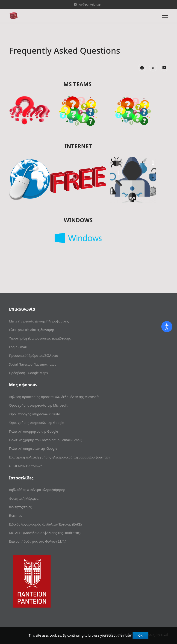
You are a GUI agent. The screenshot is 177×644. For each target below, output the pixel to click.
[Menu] (165, 16)
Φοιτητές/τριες (20, 507)
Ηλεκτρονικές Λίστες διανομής (32, 330)
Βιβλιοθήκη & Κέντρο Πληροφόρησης (37, 490)
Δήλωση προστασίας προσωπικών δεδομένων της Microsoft (54, 397)
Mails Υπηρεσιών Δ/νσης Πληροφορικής (39, 321)
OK (140, 636)
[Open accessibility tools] (167, 327)
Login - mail (18, 347)
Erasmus (15, 515)
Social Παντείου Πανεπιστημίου (33, 364)
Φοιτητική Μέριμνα (24, 498)
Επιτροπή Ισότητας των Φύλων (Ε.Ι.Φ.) (38, 541)
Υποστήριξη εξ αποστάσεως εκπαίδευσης (40, 338)
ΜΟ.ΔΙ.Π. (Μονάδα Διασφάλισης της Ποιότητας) (45, 533)
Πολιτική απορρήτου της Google (34, 431)
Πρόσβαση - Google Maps (28, 373)
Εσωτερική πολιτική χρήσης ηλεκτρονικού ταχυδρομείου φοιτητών (60, 457)
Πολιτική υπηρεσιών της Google (33, 448)
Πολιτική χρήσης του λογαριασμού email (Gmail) (46, 440)
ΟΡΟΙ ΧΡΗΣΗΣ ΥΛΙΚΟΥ (25, 466)
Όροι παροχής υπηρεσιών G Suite (34, 414)
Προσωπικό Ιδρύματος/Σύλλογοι (34, 356)
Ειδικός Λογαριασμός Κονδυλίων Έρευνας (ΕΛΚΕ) (45, 524)
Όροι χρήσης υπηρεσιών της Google (37, 423)
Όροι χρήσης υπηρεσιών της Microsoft (38, 405)
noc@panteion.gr (89, 4)
